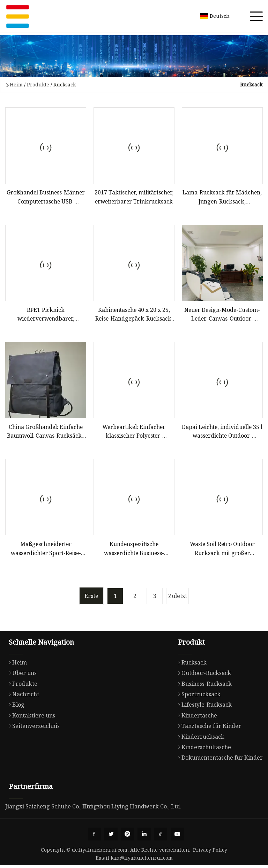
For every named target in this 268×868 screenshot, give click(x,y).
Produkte (38, 85)
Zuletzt (179, 598)
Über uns (21, 675)
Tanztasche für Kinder (208, 728)
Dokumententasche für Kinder (219, 760)
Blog (15, 707)
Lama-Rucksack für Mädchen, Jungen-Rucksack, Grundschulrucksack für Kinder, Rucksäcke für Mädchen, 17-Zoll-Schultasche (222, 198)
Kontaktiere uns (30, 717)
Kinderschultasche (203, 749)
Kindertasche (196, 717)
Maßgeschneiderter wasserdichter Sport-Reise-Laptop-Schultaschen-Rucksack (46, 551)
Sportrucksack (198, 696)
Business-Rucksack (203, 685)
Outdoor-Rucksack (203, 675)
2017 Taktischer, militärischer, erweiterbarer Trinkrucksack (134, 197)
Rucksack (191, 664)
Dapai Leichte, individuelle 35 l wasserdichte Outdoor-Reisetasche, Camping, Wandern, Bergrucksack (222, 433)
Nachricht (22, 696)
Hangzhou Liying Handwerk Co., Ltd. (132, 808)
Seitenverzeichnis (32, 728)
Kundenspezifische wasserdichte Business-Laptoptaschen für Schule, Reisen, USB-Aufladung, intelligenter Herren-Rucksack (134, 551)
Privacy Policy (210, 852)
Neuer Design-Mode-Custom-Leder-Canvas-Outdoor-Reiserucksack (222, 316)
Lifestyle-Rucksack (203, 707)
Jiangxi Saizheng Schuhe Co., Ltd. (49, 808)
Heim (16, 85)
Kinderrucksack (199, 738)
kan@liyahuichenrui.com (142, 861)
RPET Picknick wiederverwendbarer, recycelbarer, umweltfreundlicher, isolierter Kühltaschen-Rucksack (46, 316)
